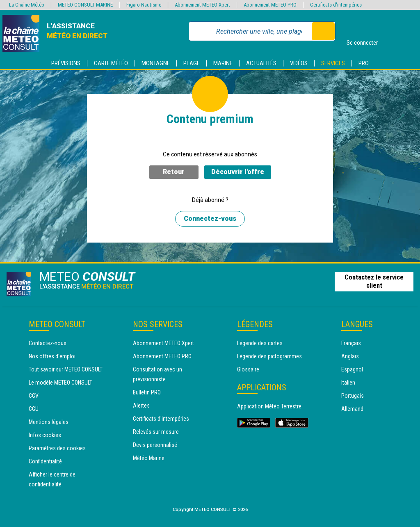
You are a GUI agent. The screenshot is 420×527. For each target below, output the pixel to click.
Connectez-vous (210, 219)
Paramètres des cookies (57, 448)
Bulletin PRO (147, 392)
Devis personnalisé (155, 445)
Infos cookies (45, 435)
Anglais (350, 356)
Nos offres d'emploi (52, 356)
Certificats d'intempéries (161, 419)
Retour (174, 172)
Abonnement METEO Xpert (163, 343)
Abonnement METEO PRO (162, 356)
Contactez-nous (48, 343)
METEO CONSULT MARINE (85, 5)
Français (351, 343)
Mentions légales (49, 422)
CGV (34, 396)
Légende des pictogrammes (269, 356)
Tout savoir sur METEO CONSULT (66, 369)
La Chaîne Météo (27, 5)
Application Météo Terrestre (269, 406)
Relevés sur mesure (156, 432)
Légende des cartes (260, 343)
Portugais (353, 396)
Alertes (141, 406)
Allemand (352, 409)
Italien (348, 383)
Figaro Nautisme (144, 5)
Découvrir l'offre (238, 172)
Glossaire (248, 369)
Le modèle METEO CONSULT (60, 383)
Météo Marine (149, 458)
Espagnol (352, 369)
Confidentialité (45, 461)
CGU (34, 409)
